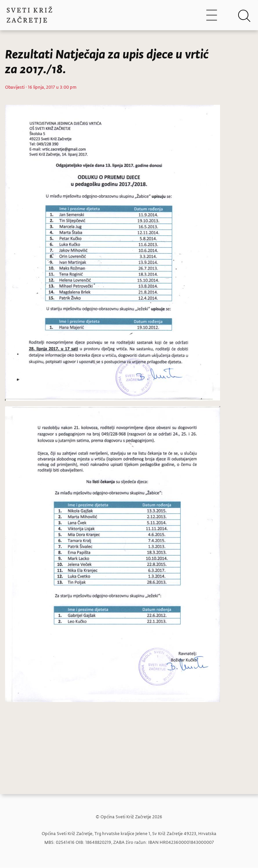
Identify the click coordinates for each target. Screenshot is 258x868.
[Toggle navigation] (212, 15)
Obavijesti (15, 87)
